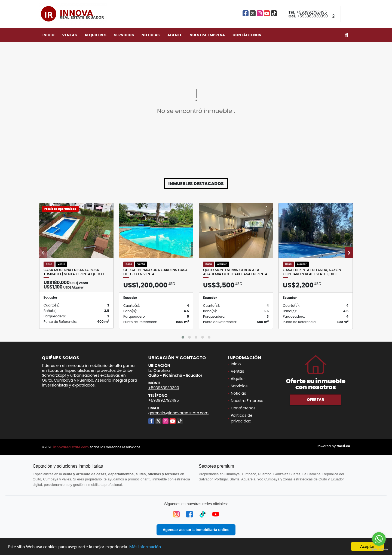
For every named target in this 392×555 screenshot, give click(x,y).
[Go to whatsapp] (379, 539)
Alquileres (95, 35)
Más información (145, 547)
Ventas (70, 35)
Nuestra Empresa (207, 35)
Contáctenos (247, 35)
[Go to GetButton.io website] (379, 549)
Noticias (151, 35)
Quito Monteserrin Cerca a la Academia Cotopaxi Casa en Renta (235, 272)
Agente (175, 35)
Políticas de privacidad (242, 418)
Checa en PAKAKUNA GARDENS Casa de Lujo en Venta (155, 272)
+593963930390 (312, 16)
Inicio (48, 35)
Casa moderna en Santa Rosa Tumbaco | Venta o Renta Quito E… (75, 272)
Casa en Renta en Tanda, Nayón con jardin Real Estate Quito (312, 272)
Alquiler (238, 379)
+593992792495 (312, 12)
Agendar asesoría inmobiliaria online (196, 530)
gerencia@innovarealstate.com (179, 413)
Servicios (124, 35)
